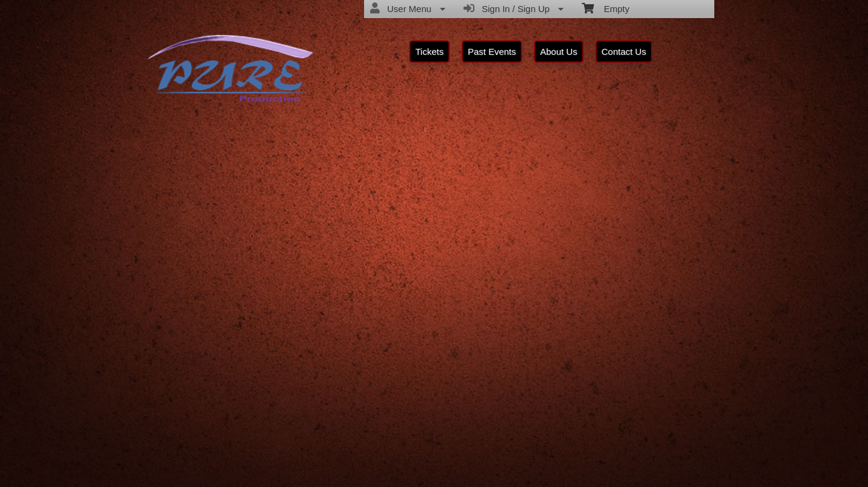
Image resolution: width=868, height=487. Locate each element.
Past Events (492, 52)
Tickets (429, 52)
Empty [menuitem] (605, 8)
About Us (559, 52)
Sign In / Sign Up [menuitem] (514, 8)
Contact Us (624, 52)
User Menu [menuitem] (408, 8)
